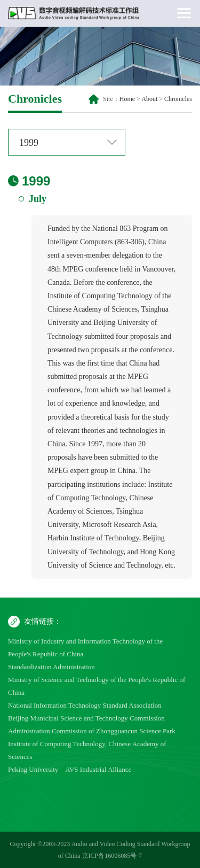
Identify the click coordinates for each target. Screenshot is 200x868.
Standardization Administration (51, 667)
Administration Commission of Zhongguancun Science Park (92, 731)
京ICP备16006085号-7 (112, 856)
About (149, 99)
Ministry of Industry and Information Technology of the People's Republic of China (85, 648)
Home (127, 99)
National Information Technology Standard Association (85, 705)
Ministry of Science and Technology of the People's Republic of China (97, 686)
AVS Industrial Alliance (98, 769)
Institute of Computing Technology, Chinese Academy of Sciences (87, 750)
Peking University (33, 769)
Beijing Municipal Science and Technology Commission (86, 718)
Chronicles (178, 99)
